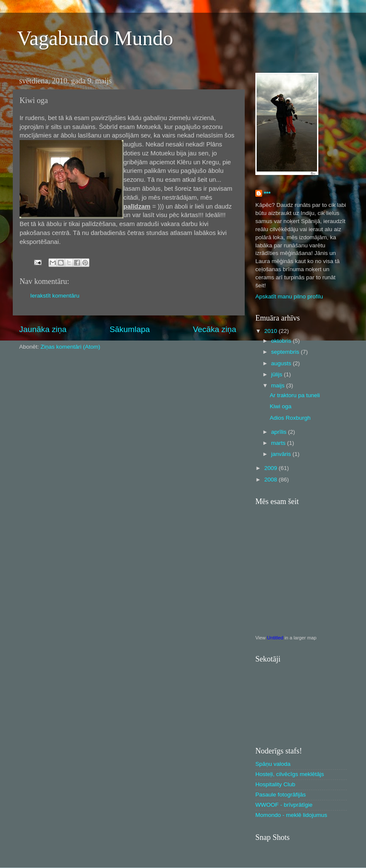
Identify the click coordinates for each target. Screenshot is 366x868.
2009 (272, 468)
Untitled (275, 638)
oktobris (282, 341)
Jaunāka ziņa (43, 329)
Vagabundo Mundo (95, 38)
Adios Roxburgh (290, 418)
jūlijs (277, 374)
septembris (286, 352)
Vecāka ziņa (214, 329)
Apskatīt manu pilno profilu (289, 296)
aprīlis (280, 432)
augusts (282, 363)
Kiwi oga (281, 406)
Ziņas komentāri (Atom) (70, 347)
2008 (272, 480)
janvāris (282, 454)
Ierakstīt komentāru (55, 296)
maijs (279, 385)
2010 (272, 331)
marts (279, 443)
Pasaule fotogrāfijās (281, 795)
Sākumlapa (130, 329)
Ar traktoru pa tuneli (295, 395)
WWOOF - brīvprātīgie (284, 805)
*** (267, 193)
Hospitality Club (275, 784)
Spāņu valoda (273, 764)
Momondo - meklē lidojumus (291, 815)
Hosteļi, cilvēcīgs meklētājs (290, 774)
